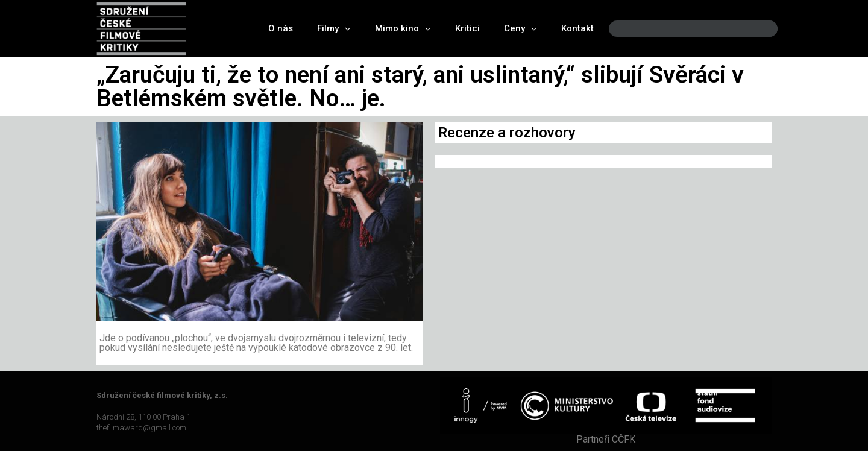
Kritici (467, 28)
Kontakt (577, 28)
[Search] (758, 29)
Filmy (334, 29)
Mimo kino (403, 29)
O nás (281, 28)
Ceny (520, 29)
